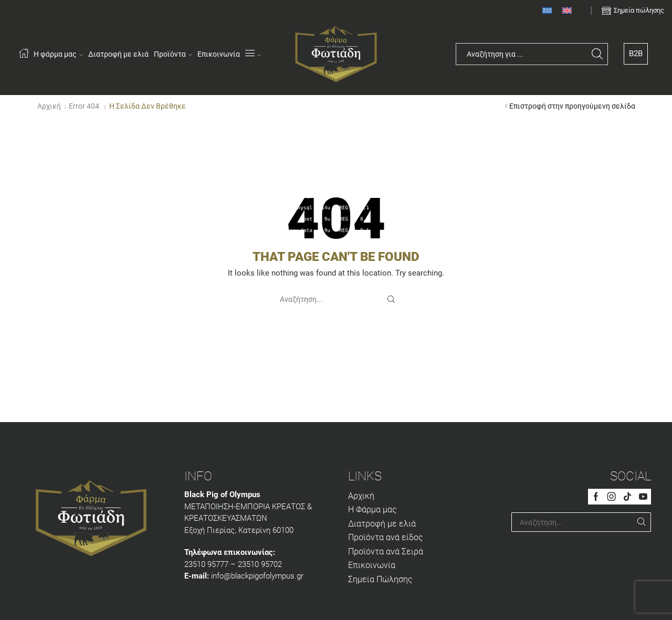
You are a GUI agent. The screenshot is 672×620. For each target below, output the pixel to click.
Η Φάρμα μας (372, 509)
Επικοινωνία (219, 54)
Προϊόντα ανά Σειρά (386, 551)
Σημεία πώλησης (639, 10)
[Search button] (597, 54)
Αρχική (49, 106)
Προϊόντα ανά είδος (386, 537)
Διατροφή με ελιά (118, 54)
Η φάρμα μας (58, 54)
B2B (636, 54)
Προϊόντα (173, 54)
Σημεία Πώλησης (380, 579)
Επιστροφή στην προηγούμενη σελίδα (572, 106)
